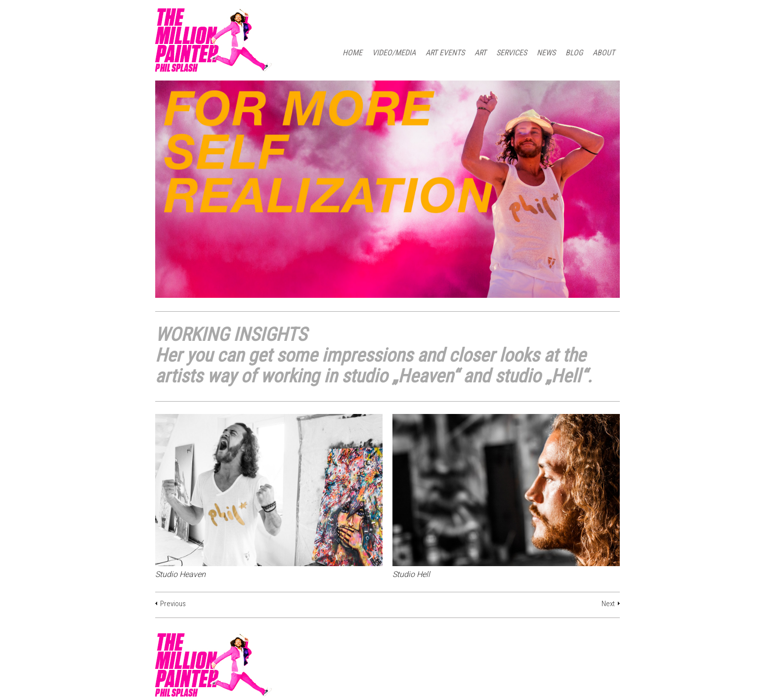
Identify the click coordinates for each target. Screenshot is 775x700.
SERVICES (512, 53)
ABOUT (604, 53)
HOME (352, 53)
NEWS (546, 53)
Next (608, 604)
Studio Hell (411, 574)
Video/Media (394, 53)
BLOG (574, 53)
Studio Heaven (180, 574)
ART (480, 53)
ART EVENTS (445, 53)
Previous (173, 604)
